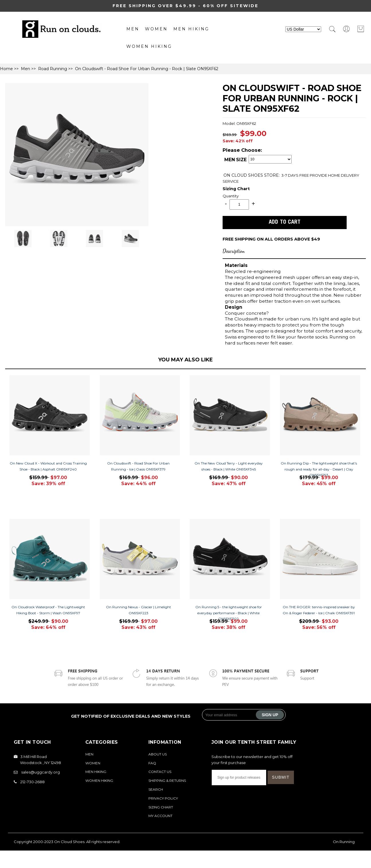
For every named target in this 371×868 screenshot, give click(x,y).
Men (133, 29)
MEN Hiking (191, 29)
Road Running (53, 69)
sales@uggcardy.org (41, 772)
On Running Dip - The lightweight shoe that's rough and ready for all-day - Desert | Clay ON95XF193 (319, 469)
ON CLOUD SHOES (244, 175)
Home (6, 69)
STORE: (252, 175)
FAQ (152, 763)
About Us (158, 754)
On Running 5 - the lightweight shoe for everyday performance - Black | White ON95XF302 (229, 613)
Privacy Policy (163, 798)
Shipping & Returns (167, 781)
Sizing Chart (236, 189)
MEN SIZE (235, 160)
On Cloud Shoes (69, 842)
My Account (160, 816)
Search (156, 789)
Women (156, 29)
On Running (344, 842)
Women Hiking (149, 46)
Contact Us (160, 772)
